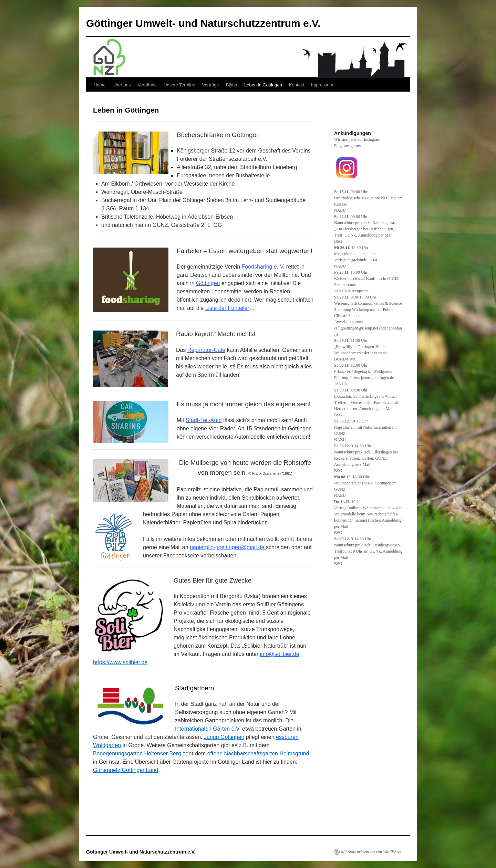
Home (100, 85)
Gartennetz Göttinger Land (126, 770)
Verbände (147, 85)
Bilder (232, 85)
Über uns (122, 85)
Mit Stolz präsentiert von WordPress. (371, 852)
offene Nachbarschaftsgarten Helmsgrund (258, 754)
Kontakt (297, 85)
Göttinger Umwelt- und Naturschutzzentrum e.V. (203, 23)
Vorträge (211, 85)
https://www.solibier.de (120, 662)
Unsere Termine (179, 85)
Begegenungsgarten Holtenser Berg (137, 754)
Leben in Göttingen (263, 85)
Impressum (322, 85)
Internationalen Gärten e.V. (208, 729)
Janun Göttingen (224, 737)
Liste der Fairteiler (227, 308)
